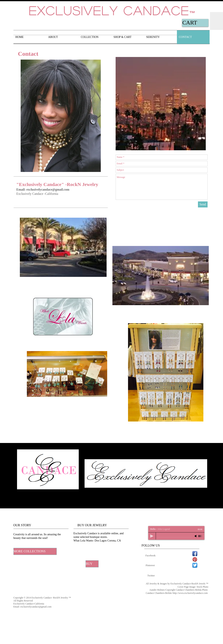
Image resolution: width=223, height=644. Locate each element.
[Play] (152, 536)
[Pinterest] (150, 565)
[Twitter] (151, 576)
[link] (193, 23)
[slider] (200, 536)
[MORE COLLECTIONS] (35, 551)
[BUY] (92, 564)
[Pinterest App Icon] (195, 559)
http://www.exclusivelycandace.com (190, 593)
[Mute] (196, 536)
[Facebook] (151, 556)
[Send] (203, 204)
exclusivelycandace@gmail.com (48, 189)
